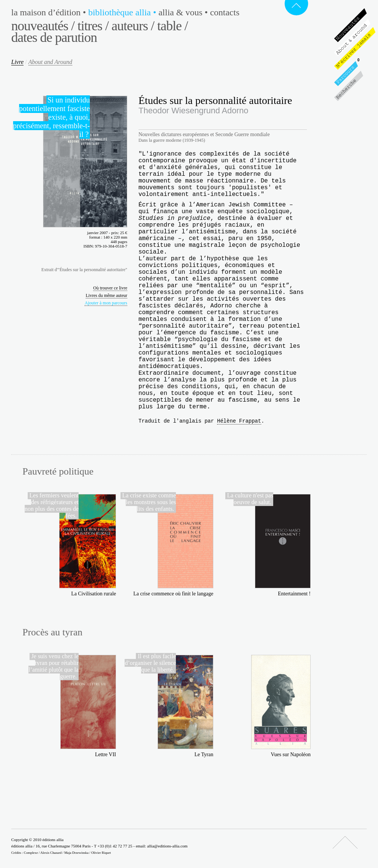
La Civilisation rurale (94, 594)
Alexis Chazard (51, 853)
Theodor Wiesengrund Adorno (193, 111)
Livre (17, 62)
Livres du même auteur (106, 295)
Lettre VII (106, 754)
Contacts (225, 12)
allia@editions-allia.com (167, 846)
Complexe (31, 853)
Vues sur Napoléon (291, 754)
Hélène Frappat (239, 421)
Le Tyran (204, 754)
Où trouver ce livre (110, 288)
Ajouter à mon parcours (106, 303)
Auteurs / (133, 26)
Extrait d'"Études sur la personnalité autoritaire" (84, 270)
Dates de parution (54, 37)
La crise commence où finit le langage (173, 594)
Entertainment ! (294, 594)
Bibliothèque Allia (124, 12)
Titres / (93, 26)
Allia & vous (184, 12)
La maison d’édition (50, 12)
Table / (173, 26)
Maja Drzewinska (77, 853)
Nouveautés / (43, 26)
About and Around (50, 62)
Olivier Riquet (101, 853)
